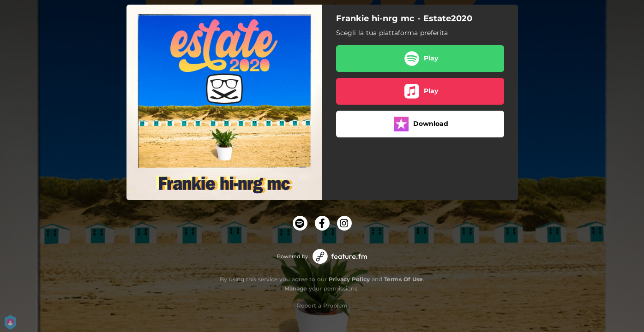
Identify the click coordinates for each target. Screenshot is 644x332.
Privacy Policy (349, 279)
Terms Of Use (403, 279)
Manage (296, 288)
